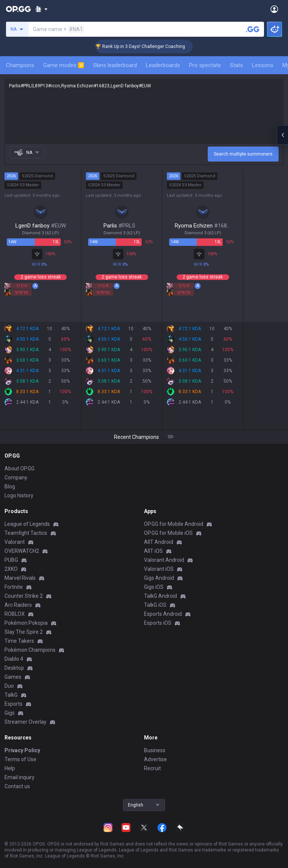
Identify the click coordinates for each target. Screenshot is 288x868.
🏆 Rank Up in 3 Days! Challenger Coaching (148, 46)
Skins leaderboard (115, 65)
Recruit (152, 768)
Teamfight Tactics (26, 533)
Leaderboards (163, 65)
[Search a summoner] (253, 29)
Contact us (17, 786)
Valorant (15, 542)
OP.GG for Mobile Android (174, 524)
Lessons (263, 65)
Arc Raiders (18, 605)
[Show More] (41, 9)
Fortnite (14, 587)
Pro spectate (205, 65)
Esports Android (163, 614)
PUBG (11, 560)
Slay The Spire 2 (24, 632)
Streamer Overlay (25, 722)
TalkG (11, 695)
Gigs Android (159, 578)
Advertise (155, 759)
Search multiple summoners (243, 154)
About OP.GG (19, 468)
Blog (10, 486)
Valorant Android (164, 560)
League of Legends (27, 524)
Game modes (64, 65)
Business (155, 750)
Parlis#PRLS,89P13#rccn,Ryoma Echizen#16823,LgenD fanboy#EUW (144, 111)
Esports (13, 704)
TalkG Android (160, 596)
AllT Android (159, 542)
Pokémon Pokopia (26, 623)
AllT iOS (153, 551)
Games (13, 677)
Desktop (14, 668)
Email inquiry (19, 777)
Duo (9, 686)
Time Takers (19, 641)
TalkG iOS (155, 605)
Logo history (19, 495)
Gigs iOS (154, 587)
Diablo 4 (14, 659)
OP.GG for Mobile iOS (168, 533)
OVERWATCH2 (22, 551)
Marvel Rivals (20, 578)
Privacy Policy (22, 750)
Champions (20, 65)
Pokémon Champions (30, 650)
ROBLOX (15, 614)
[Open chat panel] (282, 135)
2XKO (11, 569)
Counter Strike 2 (24, 596)
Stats (236, 65)
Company (16, 477)
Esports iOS (158, 623)
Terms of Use (20, 759)
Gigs (10, 713)
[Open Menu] (274, 9)
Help (10, 768)
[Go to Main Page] (18, 9)
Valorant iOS (159, 569)
